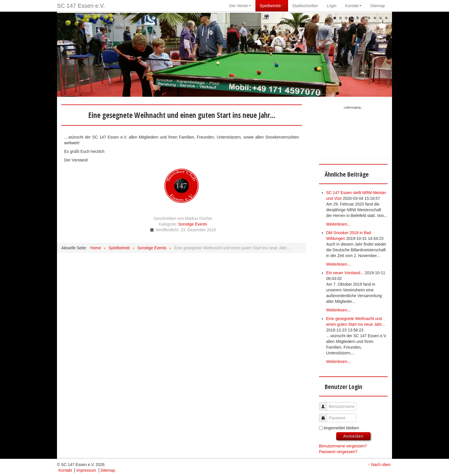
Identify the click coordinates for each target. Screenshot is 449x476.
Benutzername (325, 404)
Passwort (325, 415)
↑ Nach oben (379, 465)
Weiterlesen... (338, 224)
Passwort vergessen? (338, 452)
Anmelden (353, 436)
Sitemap (108, 470)
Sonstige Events (193, 224)
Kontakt (65, 470)
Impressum (86, 470)
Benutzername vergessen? (343, 446)
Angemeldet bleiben (341, 428)
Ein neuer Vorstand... (345, 273)
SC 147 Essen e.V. (81, 6)
